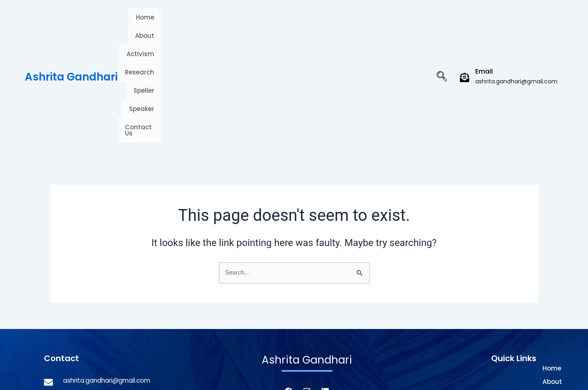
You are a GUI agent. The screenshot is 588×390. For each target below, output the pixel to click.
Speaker (352, 21)
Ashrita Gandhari (71, 22)
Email (484, 16)
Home (161, 21)
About (194, 21)
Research (275, 21)
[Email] (464, 23)
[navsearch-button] (442, 22)
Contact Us (398, 21)
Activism (232, 21)
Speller (315, 21)
